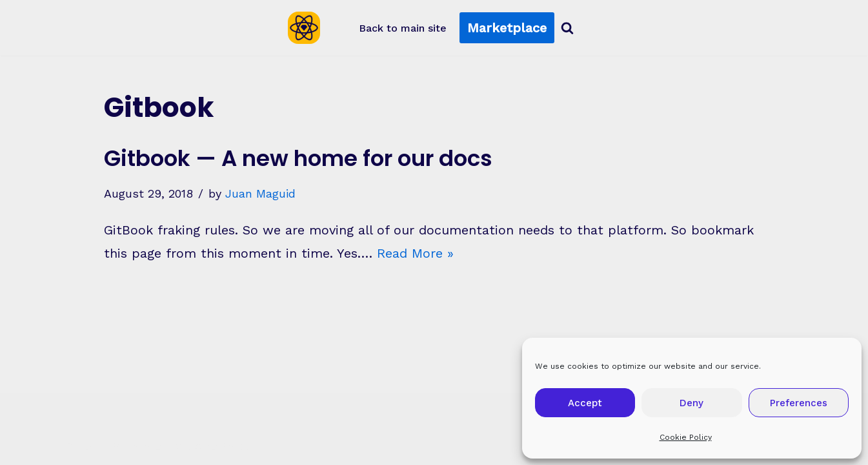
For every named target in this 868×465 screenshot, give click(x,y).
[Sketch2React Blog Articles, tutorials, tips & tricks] (307, 28)
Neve (82, 446)
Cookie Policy (686, 437)
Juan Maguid (260, 193)
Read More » (415, 253)
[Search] (567, 28)
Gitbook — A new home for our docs (298, 158)
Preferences (799, 403)
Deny (691, 403)
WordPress (219, 446)
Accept (585, 403)
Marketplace (507, 28)
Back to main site (403, 28)
